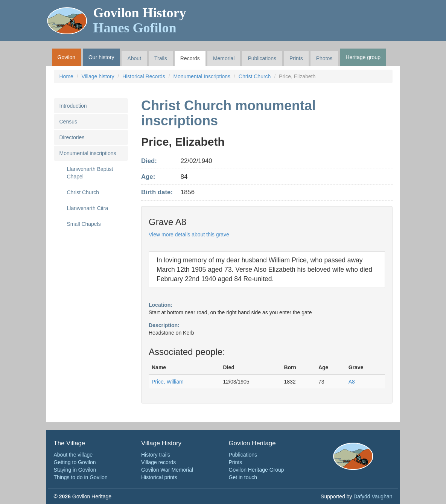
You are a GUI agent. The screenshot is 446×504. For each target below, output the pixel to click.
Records (190, 58)
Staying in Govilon (75, 470)
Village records (158, 462)
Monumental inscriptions (88, 153)
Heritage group (363, 57)
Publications (262, 58)
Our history (101, 57)
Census (68, 122)
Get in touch (243, 477)
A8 (352, 382)
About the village (73, 455)
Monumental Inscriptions (202, 76)
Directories (72, 137)
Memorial (224, 58)
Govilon (66, 57)
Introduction (73, 106)
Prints (296, 58)
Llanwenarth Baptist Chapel (90, 173)
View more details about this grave (189, 234)
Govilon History (140, 20)
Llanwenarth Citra (88, 208)
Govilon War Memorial (167, 470)
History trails (156, 455)
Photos (324, 58)
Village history (98, 76)
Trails (161, 58)
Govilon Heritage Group (256, 470)
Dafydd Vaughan (373, 496)
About (134, 58)
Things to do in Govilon (81, 477)
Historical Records (144, 76)
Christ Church (255, 76)
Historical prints (159, 477)
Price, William (168, 382)
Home (66, 76)
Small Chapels (84, 224)
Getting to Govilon (75, 462)
